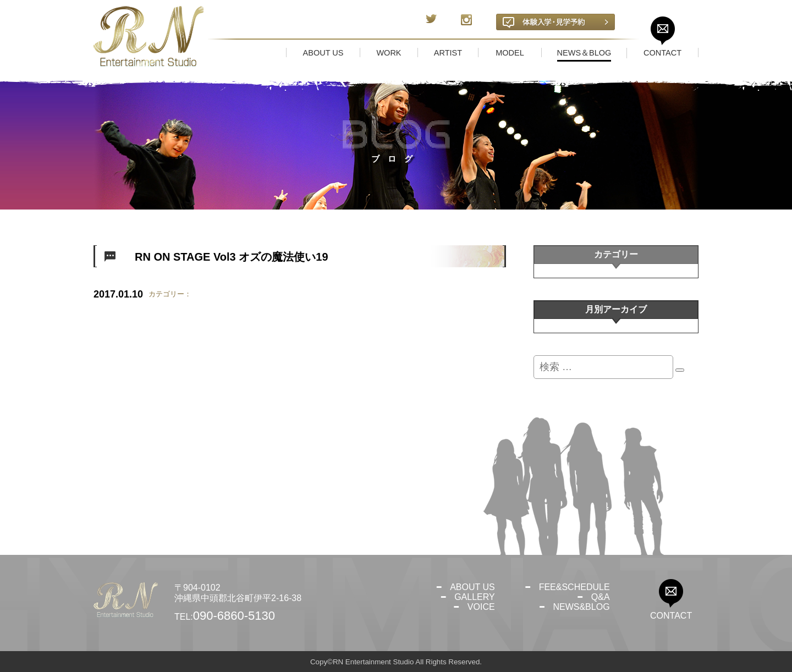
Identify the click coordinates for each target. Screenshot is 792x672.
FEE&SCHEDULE (574, 587)
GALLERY (475, 597)
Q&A (601, 597)
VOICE (481, 607)
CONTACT (671, 616)
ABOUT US (472, 587)
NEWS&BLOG (581, 607)
